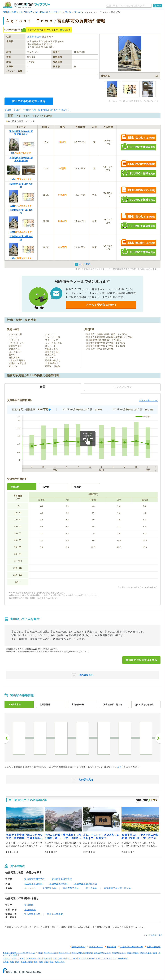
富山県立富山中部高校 (86, 884)
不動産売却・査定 (34, 958)
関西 (41, 962)
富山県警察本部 (32, 914)
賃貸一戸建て (77, 953)
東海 (36, 962)
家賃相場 (88, 953)
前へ (7, 738)
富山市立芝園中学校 (35, 879)
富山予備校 (91, 888)
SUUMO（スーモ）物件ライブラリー (26, 5)
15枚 (13, 179)
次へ (158, 738)
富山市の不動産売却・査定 (29, 101)
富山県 (68, 12)
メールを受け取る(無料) (101, 305)
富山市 (78, 12)
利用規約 (111, 947)
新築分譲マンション (102, 953)
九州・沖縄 (60, 962)
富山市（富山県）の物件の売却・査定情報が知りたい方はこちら (37, 110)
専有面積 (15, 487)
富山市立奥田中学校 (62, 879)
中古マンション (119, 953)
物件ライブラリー (86, 958)
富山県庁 (29, 905)
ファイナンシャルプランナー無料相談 (112, 958)
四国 (46, 962)
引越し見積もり (59, 958)
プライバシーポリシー (132, 947)
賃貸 (62, 30)
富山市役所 (30, 910)
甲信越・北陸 (26, 962)
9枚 (13, 153)
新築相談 (47, 958)
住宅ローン (72, 958)
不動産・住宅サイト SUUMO (18, 12)
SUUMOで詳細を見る (138, 147)
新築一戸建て (133, 953)
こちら (121, 767)
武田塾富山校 (49, 888)
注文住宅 (7, 958)
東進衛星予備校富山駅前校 (118, 888)
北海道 (6, 962)
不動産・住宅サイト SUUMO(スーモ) (19, 953)
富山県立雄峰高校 (58, 884)
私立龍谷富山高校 (33, 884)
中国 (51, 962)
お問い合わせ (154, 947)
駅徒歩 (77, 487)
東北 (12, 962)
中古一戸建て (146, 953)
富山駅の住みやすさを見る (141, 660)
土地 (155, 953)
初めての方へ (78, 947)
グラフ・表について (148, 400)
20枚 (13, 206)
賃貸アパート (64, 953)
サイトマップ (96, 947)
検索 (159, 6)
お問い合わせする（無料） (138, 138)
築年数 (46, 487)
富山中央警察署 (55, 914)
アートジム (30, 888)
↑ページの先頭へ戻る (153, 935)
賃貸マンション (50, 953)
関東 (17, 962)
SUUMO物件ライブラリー (49, 12)
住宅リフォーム (19, 958)
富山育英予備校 (71, 888)
